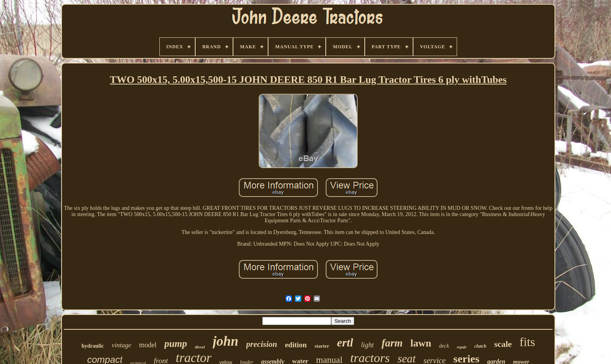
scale (503, 344)
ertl (345, 342)
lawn (421, 343)
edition (296, 345)
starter (322, 346)
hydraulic (93, 346)
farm (392, 343)
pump (176, 344)
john (226, 341)
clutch (480, 346)
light (367, 345)
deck (444, 346)
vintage (122, 345)
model (148, 345)
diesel (200, 347)
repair (462, 347)
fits (527, 342)
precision (262, 344)
